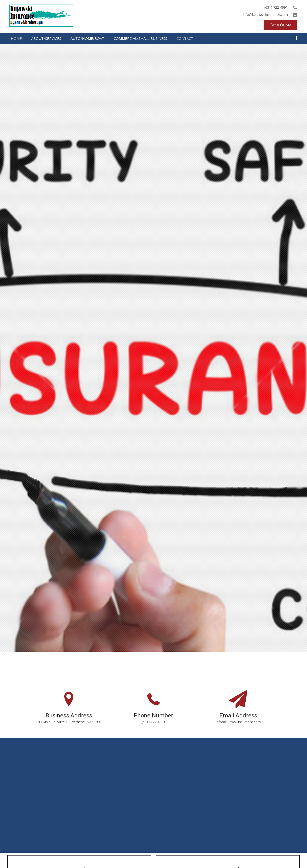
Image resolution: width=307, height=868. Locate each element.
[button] (280, 25)
